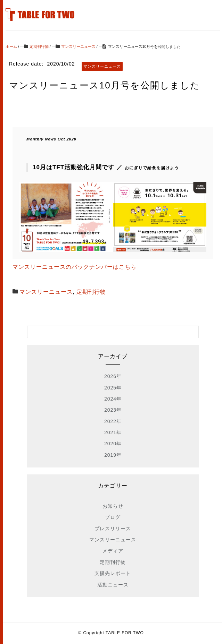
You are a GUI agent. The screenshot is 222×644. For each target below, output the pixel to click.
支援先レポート (113, 573)
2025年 (113, 388)
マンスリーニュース (46, 292)
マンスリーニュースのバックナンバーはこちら (75, 267)
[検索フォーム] (106, 332)
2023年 (113, 410)
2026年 (113, 376)
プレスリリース (113, 529)
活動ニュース (113, 585)
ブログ (113, 517)
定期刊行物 (91, 292)
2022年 (113, 421)
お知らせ (113, 506)
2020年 (113, 444)
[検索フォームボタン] (192, 332)
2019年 (113, 455)
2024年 (113, 399)
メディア (113, 551)
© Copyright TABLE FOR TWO (111, 633)
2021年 (113, 432)
